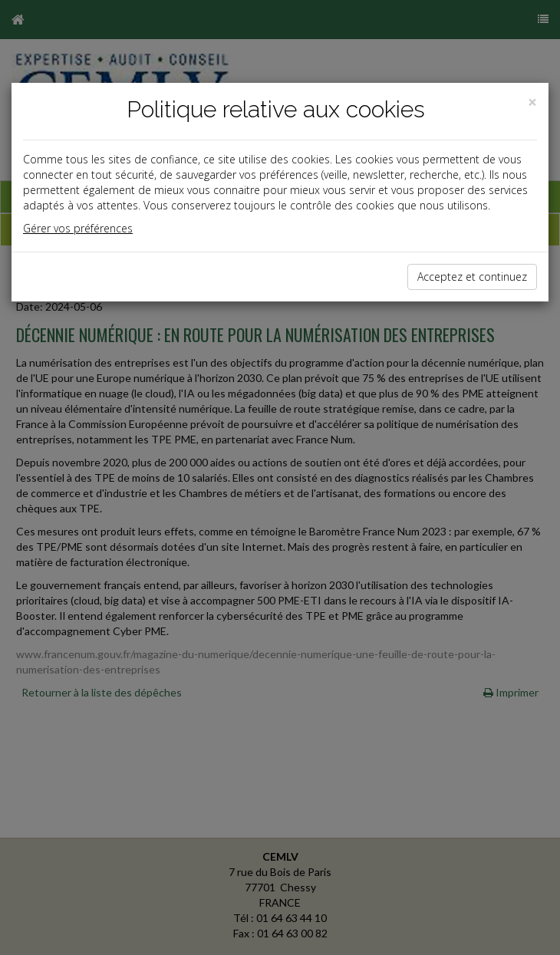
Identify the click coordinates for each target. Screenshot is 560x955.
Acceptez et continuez (472, 277)
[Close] (532, 102)
